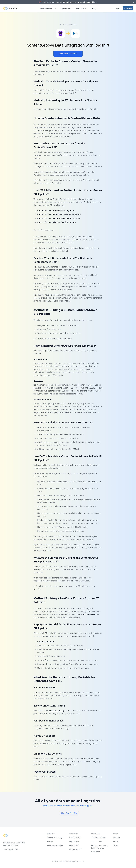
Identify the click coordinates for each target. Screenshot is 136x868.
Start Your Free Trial (68, 54)
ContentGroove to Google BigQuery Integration (59, 214)
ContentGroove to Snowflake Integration (56, 210)
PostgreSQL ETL (75, 849)
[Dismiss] (133, 2)
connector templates (85, 614)
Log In (117, 8)
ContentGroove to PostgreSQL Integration (57, 222)
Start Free (128, 8)
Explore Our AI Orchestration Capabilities (81, 2)
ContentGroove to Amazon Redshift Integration (59, 218)
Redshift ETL (74, 845)
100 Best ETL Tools (99, 838)
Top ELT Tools (97, 841)
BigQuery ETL (75, 841)
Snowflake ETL (75, 838)
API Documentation (55, 845)
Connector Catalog (55, 838)
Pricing (93, 8)
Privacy (116, 841)
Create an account (46, 641)
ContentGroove (71, 24)
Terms (116, 845)
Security (116, 838)
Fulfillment (96, 852)
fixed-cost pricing (57, 710)
